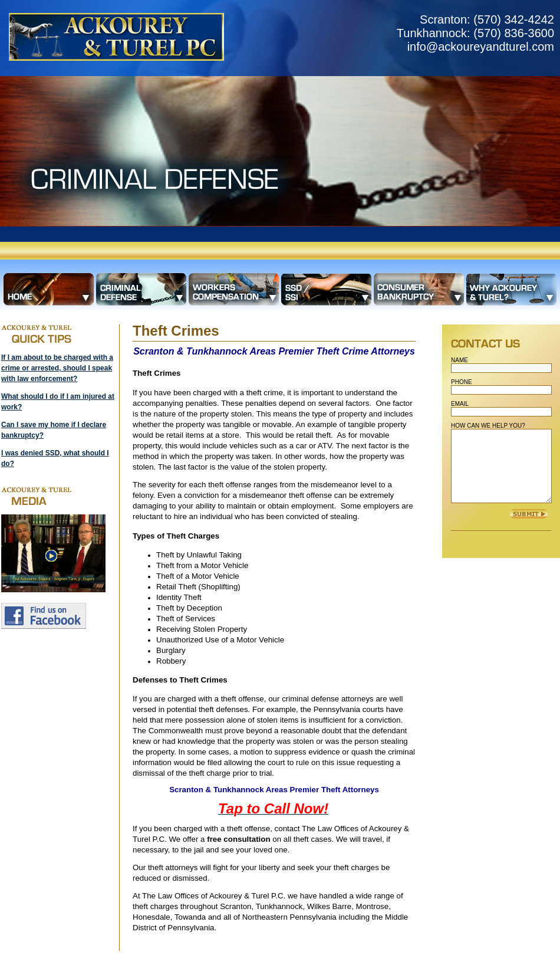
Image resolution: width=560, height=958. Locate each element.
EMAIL (460, 404)
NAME (459, 360)
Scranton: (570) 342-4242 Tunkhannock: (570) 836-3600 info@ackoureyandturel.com (475, 33)
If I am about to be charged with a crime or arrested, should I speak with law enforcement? (57, 368)
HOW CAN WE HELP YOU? (488, 426)
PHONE (462, 382)
